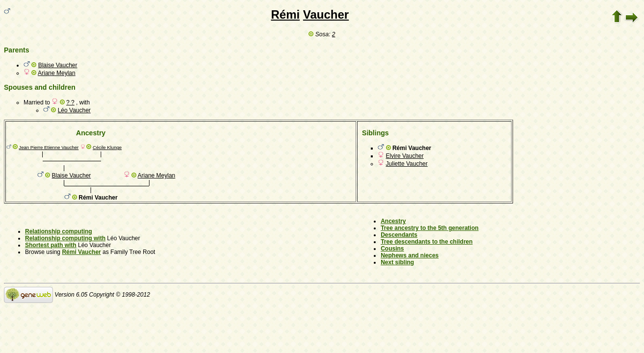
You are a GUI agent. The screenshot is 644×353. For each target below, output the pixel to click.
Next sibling (397, 262)
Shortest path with (51, 245)
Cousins (392, 249)
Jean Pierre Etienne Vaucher (49, 147)
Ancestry (393, 221)
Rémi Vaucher (81, 252)
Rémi (285, 14)
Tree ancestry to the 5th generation (429, 228)
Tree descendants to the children (426, 242)
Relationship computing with (65, 238)
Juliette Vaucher (407, 164)
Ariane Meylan (57, 73)
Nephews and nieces (410, 255)
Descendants (399, 235)
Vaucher (326, 14)
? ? (70, 102)
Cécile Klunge (107, 147)
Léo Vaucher (74, 110)
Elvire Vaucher (405, 156)
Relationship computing (59, 231)
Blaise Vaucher (58, 65)
